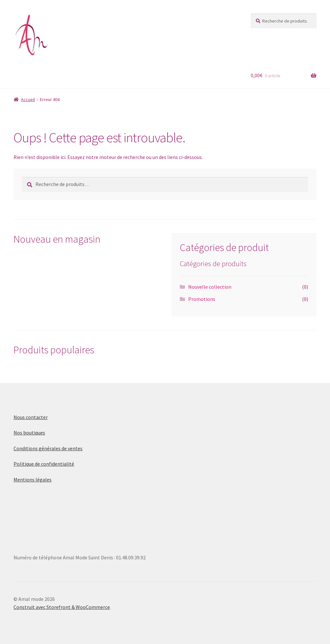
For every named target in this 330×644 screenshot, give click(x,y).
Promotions (202, 299)
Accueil (28, 99)
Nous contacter (31, 417)
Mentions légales (33, 480)
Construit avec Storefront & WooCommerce (62, 607)
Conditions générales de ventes (48, 448)
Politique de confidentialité (44, 464)
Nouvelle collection (210, 287)
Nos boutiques (29, 433)
